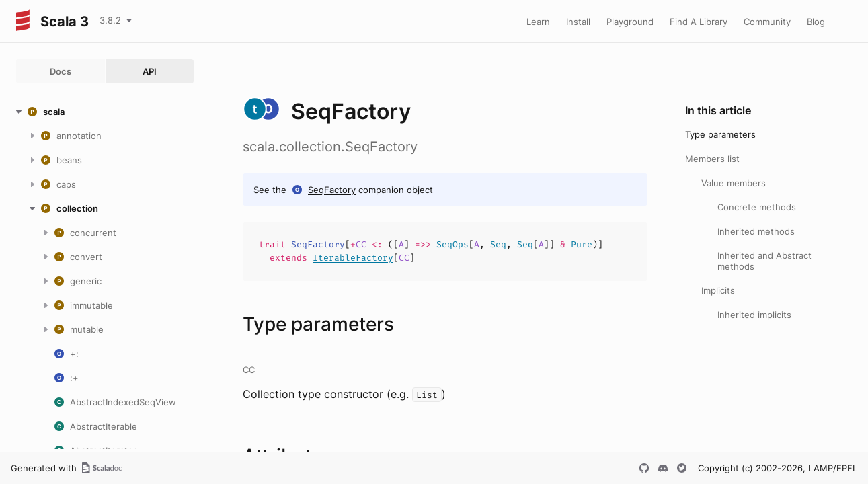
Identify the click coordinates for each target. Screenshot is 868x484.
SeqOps (452, 244)
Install (578, 22)
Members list (712, 159)
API (150, 71)
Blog (816, 22)
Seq (498, 244)
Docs (61, 71)
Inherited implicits (754, 315)
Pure (582, 244)
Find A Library (699, 22)
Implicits (718, 290)
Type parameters (720, 134)
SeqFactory (332, 190)
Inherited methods (756, 231)
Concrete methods (757, 207)
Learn (538, 22)
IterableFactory (353, 258)
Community (767, 22)
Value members (734, 183)
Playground (630, 22)
